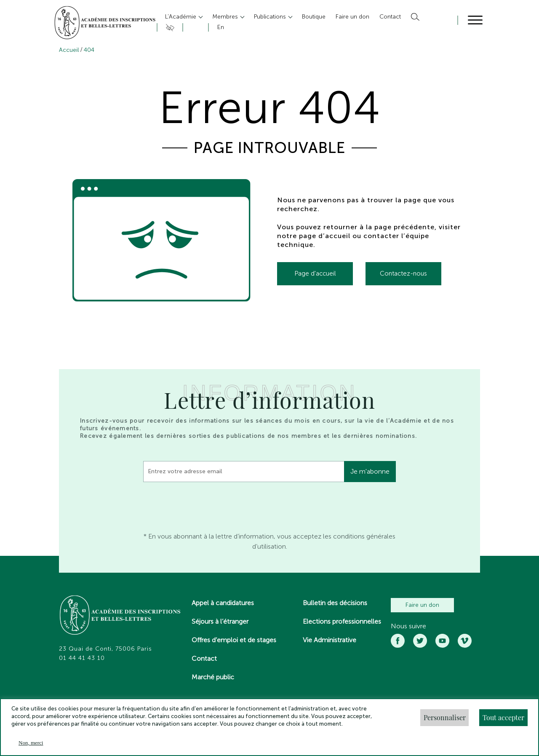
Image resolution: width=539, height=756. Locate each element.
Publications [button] (271, 17)
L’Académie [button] (181, 17)
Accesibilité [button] (169, 27)
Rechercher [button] (414, 17)
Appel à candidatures (223, 603)
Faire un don (422, 605)
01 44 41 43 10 (82, 658)
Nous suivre (408, 626)
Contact (204, 658)
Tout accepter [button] (503, 717)
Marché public (213, 677)
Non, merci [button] (31, 743)
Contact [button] (390, 17)
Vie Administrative (330, 640)
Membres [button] (226, 17)
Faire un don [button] (352, 17)
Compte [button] (194, 27)
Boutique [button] (314, 17)
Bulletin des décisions (335, 603)
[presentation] (207, 505)
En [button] (221, 27)
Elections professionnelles (342, 621)
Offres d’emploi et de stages (234, 640)
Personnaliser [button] (445, 717)
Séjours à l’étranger (220, 621)
